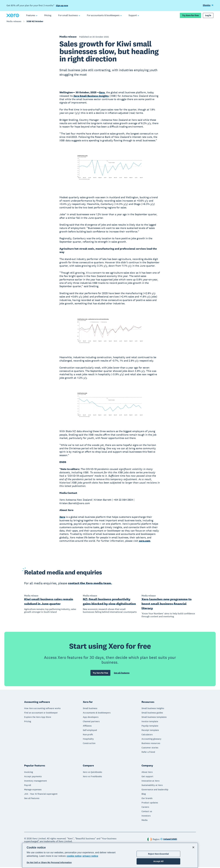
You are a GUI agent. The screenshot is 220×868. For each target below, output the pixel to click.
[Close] (193, 847)
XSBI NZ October (35, 23)
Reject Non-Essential (158, 854)
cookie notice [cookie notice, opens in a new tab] (74, 856)
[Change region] (169, 840)
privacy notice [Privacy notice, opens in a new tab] (90, 856)
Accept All (158, 861)
